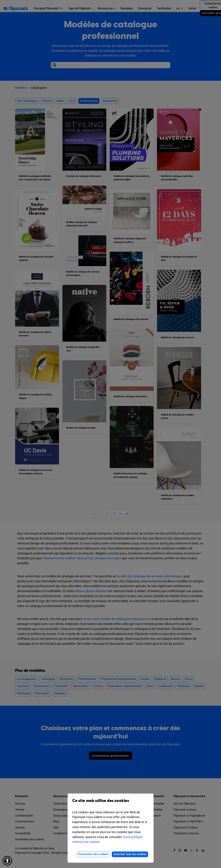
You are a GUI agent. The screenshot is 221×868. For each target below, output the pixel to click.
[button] (7, 861)
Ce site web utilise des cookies (111, 803)
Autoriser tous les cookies (130, 854)
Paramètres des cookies (93, 854)
